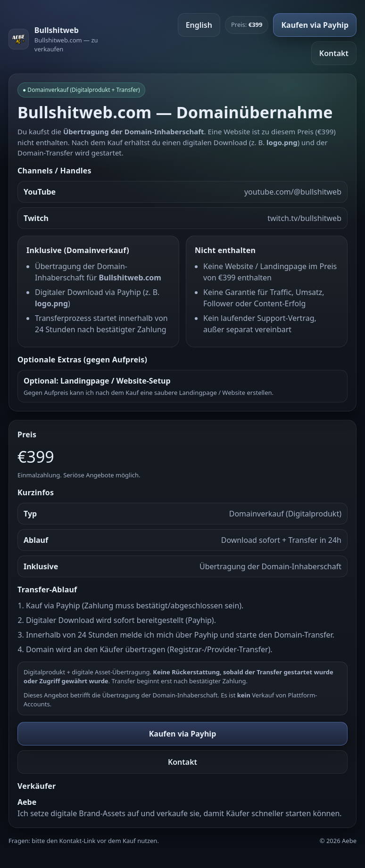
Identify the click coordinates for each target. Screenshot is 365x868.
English (199, 25)
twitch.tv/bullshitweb (304, 218)
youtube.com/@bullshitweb (293, 192)
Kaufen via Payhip (315, 25)
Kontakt (334, 53)
